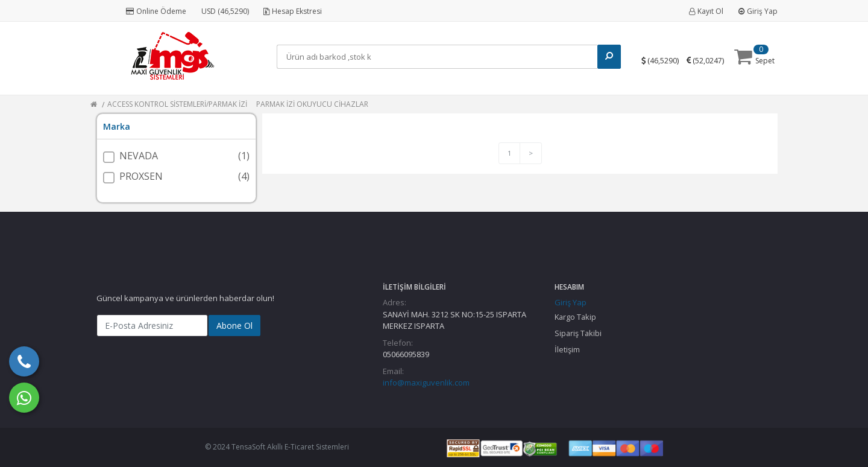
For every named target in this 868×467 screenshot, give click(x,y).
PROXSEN (141, 176)
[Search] (440, 57)
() (665, 60)
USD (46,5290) (225, 11)
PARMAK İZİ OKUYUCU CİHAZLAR (312, 104)
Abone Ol (234, 326)
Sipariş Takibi (578, 333)
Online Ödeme (156, 11)
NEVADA (139, 156)
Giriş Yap (758, 11)
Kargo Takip (575, 317)
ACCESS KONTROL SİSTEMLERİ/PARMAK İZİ (177, 104)
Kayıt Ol (706, 11)
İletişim (567, 349)
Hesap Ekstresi (293, 11)
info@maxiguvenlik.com (426, 383)
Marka (117, 126)
